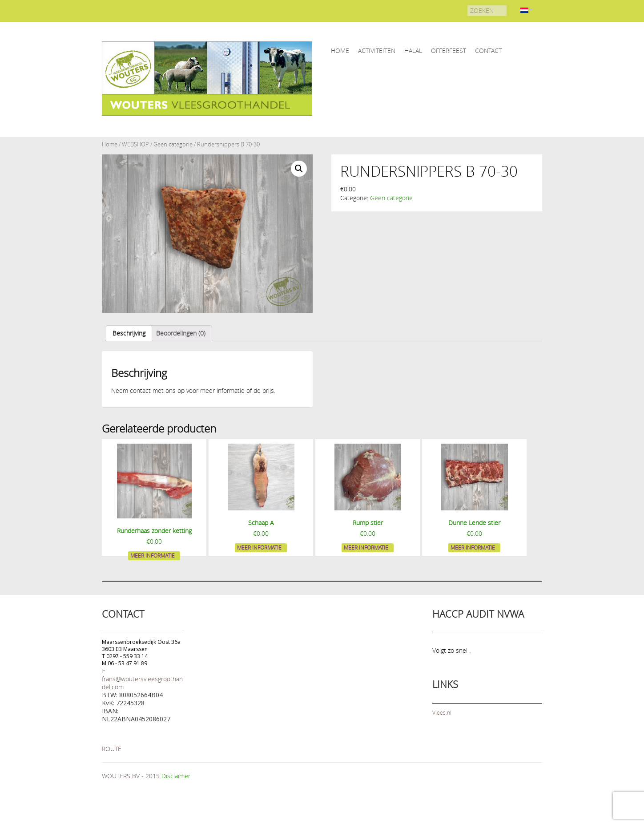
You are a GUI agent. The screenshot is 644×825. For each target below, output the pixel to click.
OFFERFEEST (449, 51)
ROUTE (112, 749)
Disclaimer (176, 776)
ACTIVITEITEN (377, 51)
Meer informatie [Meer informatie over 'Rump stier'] (366, 547)
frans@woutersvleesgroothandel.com (142, 683)
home (340, 51)
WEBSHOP (135, 144)
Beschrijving (129, 333)
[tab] (129, 333)
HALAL (413, 51)
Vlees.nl (442, 712)
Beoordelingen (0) (181, 333)
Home (110, 144)
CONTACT (488, 51)
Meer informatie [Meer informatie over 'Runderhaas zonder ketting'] (153, 555)
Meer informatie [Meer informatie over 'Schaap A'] (259, 547)
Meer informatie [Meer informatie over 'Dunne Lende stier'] (473, 547)
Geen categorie (173, 144)
